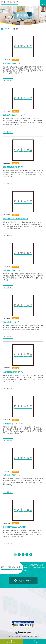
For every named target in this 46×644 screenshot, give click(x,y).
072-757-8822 (36, 565)
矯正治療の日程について (13, 64)
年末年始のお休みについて (14, 115)
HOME (7, 29)
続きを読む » (8, 80)
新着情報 (15, 60)
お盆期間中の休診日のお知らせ (16, 219)
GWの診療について (11, 322)
